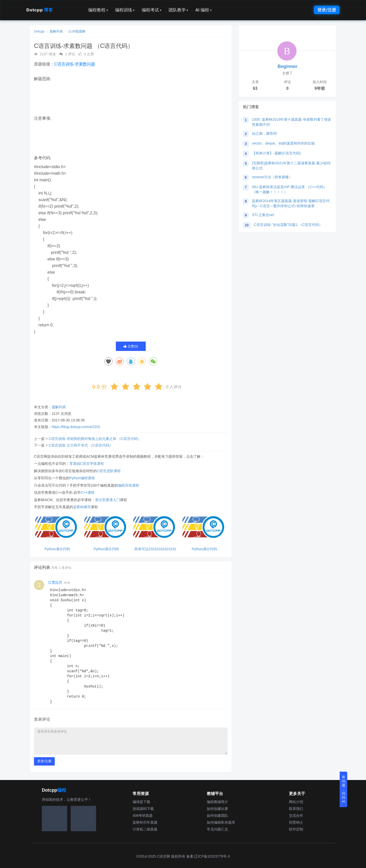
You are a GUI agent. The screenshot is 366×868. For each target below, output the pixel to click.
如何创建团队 (217, 816)
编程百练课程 (129, 485)
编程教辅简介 (217, 802)
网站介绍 (296, 802)
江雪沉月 (55, 582)
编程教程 (98, 10)
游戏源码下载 (143, 809)
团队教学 (178, 10)
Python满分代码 (57, 549)
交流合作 (296, 816)
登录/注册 (327, 10)
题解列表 (56, 31)
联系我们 (296, 809)
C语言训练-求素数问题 (75, 64)
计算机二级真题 (145, 829)
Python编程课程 (82, 478)
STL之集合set (263, 215)
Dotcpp (40, 10)
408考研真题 (143, 816)
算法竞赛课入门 (107, 500)
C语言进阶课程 (109, 471)
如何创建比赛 (217, 809)
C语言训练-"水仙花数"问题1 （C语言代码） (288, 225)
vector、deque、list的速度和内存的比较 (283, 143)
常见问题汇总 (217, 829)
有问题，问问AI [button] (344, 789)
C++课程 (87, 492)
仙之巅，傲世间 (264, 133)
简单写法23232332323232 (155, 549)
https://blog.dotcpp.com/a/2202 (76, 427)
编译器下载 (141, 802)
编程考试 (152, 10)
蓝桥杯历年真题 (145, 822)
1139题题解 (77, 31)
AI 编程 (203, 10)
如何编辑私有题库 (221, 822)
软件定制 (296, 829)
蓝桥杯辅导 (82, 507)
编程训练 (125, 10)
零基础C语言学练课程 (87, 464)
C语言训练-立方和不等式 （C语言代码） (81, 445)
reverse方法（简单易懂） (272, 177)
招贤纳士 (296, 822)
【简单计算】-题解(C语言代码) (276, 153)
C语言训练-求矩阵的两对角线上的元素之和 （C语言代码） (95, 439)
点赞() (131, 346)
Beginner (287, 66)
